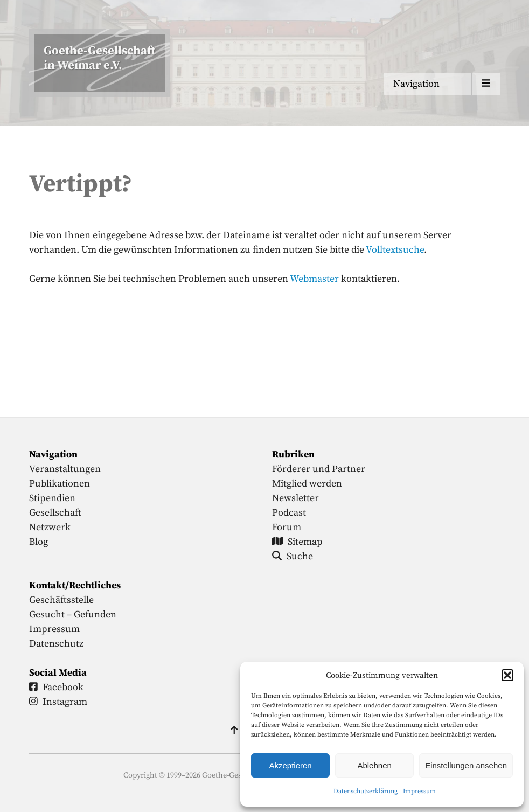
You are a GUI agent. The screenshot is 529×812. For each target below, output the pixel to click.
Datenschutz (56, 644)
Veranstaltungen (65, 469)
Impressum (419, 791)
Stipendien (52, 498)
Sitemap (297, 542)
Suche (293, 556)
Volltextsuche (395, 250)
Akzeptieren (290, 765)
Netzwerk (50, 527)
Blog (39, 542)
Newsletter (295, 498)
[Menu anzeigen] (442, 84)
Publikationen (60, 484)
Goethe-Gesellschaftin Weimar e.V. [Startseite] (99, 58)
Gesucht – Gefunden (73, 615)
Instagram (58, 702)
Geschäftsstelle (61, 600)
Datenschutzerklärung (366, 791)
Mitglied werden (307, 484)
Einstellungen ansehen (466, 765)
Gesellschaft (55, 513)
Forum (287, 527)
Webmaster (314, 279)
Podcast (289, 513)
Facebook (56, 687)
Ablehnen (374, 765)
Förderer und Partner (319, 469)
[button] (507, 675)
